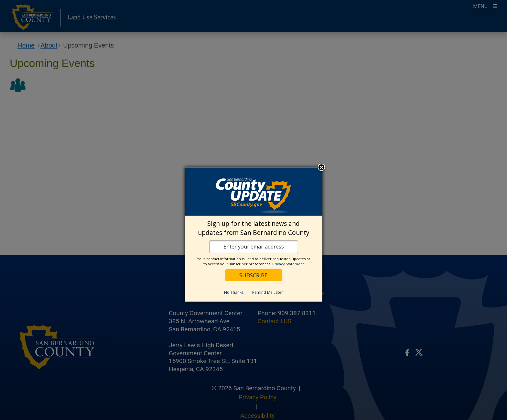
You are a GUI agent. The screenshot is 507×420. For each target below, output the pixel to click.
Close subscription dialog (321, 168)
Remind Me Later (268, 292)
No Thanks (234, 292)
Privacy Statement (288, 264)
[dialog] (254, 234)
